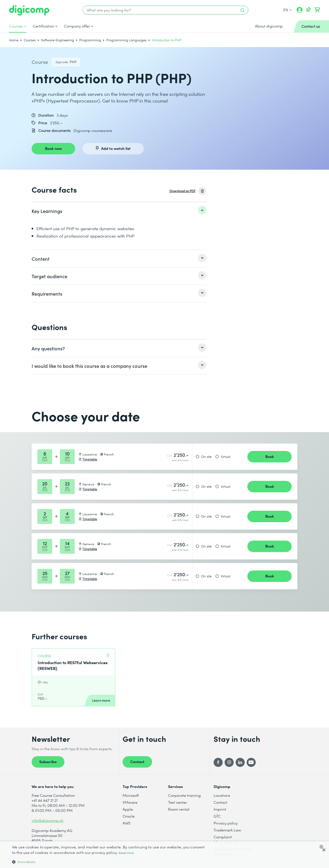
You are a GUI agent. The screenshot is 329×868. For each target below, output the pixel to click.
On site (206, 457)
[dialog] (164, 855)
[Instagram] (229, 762)
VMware (130, 802)
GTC (217, 816)
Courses (16, 26)
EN (287, 10)
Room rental (179, 809)
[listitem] (119, 211)
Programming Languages (126, 40)
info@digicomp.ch (48, 820)
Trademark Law (227, 830)
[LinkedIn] (240, 762)
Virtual (226, 457)
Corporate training (184, 795)
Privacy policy (226, 823)
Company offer (77, 26)
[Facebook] (218, 762)
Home (14, 40)
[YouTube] (251, 762)
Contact (137, 761)
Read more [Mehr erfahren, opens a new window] (126, 853)
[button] (110, 862)
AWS (127, 823)
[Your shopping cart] (317, 10)
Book (270, 456)
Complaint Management (226, 839)
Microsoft (131, 795)
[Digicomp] (29, 10)
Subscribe (48, 761)
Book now (53, 148)
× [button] (324, 850)
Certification (43, 26)
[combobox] (322, 847)
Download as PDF (183, 191)
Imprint (220, 809)
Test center (178, 802)
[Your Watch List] (308, 10)
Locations (222, 795)
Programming (90, 40)
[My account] (300, 11)
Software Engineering (57, 40)
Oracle (129, 816)
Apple (128, 809)
